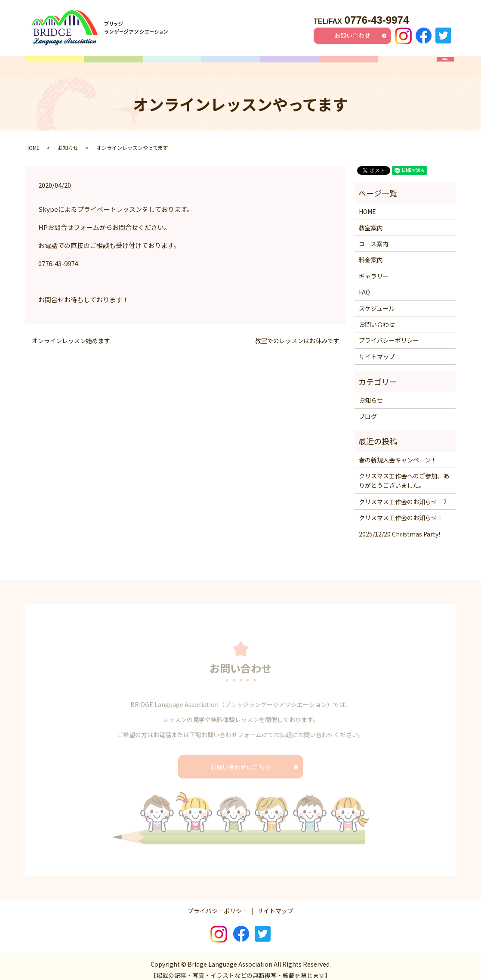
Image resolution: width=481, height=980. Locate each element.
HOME (55, 63)
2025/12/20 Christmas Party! (399, 527)
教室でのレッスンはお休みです (297, 334)
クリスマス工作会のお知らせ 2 (403, 495)
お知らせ (68, 141)
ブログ (368, 409)
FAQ (407, 63)
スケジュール (231, 63)
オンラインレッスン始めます (71, 334)
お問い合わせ (352, 35)
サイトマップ (377, 350)
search (450, 63)
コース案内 (172, 63)
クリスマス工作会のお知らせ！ (401, 511)
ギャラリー (348, 63)
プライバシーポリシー (389, 334)
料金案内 (290, 63)
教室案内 (114, 63)
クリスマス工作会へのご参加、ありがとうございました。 (404, 474)
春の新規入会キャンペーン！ (398, 453)
